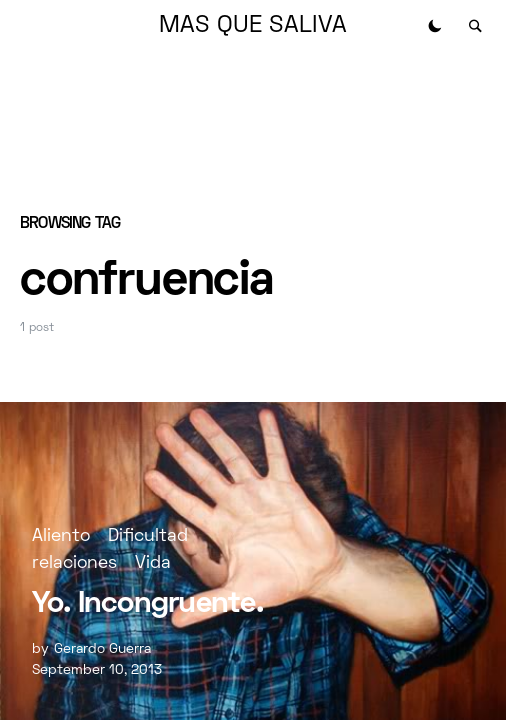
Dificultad (148, 536)
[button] (435, 26)
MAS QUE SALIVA (253, 26)
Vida (153, 563)
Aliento (61, 536)
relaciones (74, 563)
